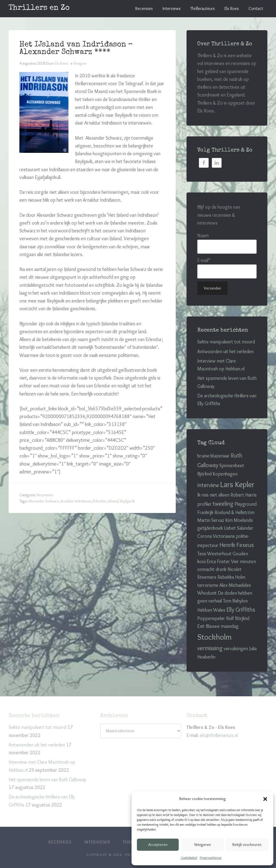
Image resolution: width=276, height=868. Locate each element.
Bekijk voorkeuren (247, 845)
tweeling (223, 504)
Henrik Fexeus (237, 545)
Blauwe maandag (222, 626)
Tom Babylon (235, 601)
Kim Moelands (239, 520)
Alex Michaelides (235, 585)
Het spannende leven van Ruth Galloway (47, 780)
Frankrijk (205, 512)
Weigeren (202, 845)
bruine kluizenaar (213, 456)
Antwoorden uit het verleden (225, 352)
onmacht (206, 569)
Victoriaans (224, 536)
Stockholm (214, 637)
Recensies (45, 495)
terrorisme (208, 585)
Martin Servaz (211, 520)
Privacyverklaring (211, 858)
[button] (265, 799)
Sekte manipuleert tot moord (226, 342)
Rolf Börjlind (238, 618)
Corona (205, 536)
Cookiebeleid (189, 858)
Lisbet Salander (239, 528)
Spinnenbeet (232, 466)
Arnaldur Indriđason (76, 501)
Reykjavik (127, 501)
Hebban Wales (211, 610)
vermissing (210, 648)
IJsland (113, 501)
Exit (201, 626)
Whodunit (207, 593)
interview (208, 485)
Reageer (80, 63)
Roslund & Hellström (234, 512)
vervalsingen (236, 649)
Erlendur (100, 501)
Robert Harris (244, 495)
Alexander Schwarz (44, 501)
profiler (204, 504)
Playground (246, 504)
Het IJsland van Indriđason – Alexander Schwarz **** (76, 49)
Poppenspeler (211, 618)
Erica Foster (218, 562)
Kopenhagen (225, 474)
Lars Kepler (237, 484)
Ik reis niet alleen (213, 495)
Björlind (204, 474)
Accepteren (158, 845)
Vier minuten (244, 562)
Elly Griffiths (241, 610)
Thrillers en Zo (39, 8)
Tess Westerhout (214, 554)
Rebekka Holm (231, 577)
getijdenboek (210, 528)
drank (221, 569)
